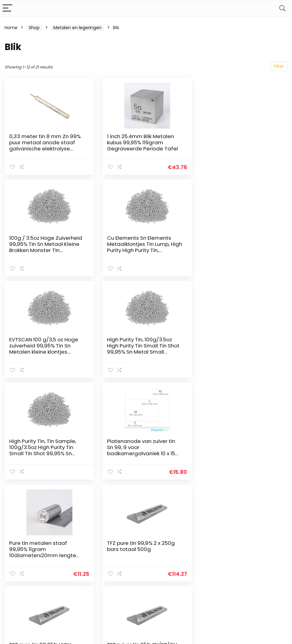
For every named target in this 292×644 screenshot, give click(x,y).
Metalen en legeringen (77, 28)
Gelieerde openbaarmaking (263, 579)
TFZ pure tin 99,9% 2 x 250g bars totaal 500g (43, 444)
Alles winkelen (213, 562)
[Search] (282, 8)
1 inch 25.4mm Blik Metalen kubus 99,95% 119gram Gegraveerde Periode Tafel (142, 142)
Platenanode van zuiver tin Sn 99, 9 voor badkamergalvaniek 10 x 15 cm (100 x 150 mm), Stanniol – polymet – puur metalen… (144, 352)
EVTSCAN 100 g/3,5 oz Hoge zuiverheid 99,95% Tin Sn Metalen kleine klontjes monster (141, 247)
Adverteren (211, 579)
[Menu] (7, 8)
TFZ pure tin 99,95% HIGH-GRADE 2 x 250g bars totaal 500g (141, 447)
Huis (203, 553)
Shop (34, 28)
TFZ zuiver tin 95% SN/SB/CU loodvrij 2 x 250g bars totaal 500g (239, 447)
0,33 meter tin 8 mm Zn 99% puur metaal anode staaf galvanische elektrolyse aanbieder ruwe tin (45, 145)
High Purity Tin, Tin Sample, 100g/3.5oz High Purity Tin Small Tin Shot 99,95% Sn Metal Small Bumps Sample (44, 349)
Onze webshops (216, 570)
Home (11, 28)
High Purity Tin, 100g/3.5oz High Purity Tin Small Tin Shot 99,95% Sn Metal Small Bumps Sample (240, 247)
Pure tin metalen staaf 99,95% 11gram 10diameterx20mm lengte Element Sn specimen (237, 349)
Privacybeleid (259, 553)
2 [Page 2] (146, 496)
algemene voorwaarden (259, 564)
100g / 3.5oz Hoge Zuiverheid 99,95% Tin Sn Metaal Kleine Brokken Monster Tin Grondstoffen (240, 145)
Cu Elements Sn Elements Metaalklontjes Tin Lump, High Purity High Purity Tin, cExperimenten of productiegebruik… (41, 250)
